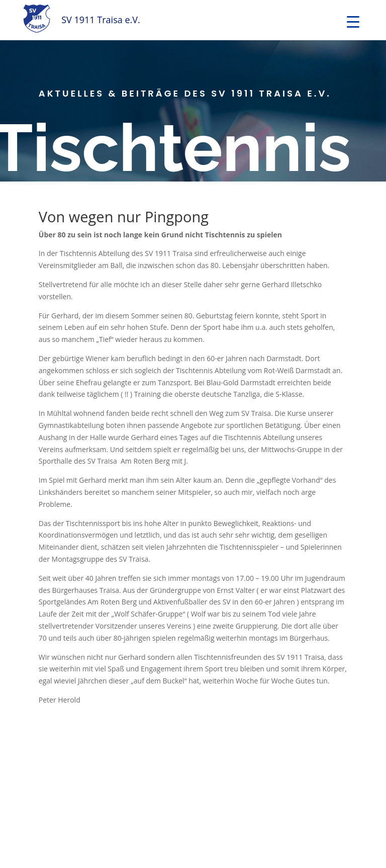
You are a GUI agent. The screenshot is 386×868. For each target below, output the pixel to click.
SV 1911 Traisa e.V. (101, 20)
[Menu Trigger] (353, 21)
